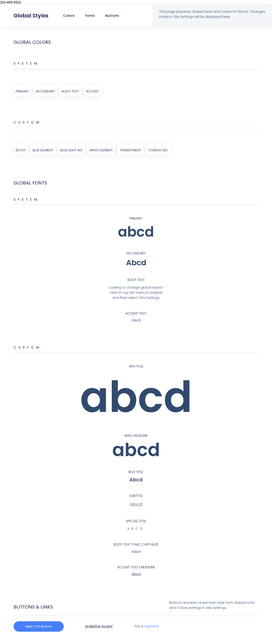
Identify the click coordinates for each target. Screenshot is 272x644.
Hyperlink (155, 626)
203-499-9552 (11, 2)
